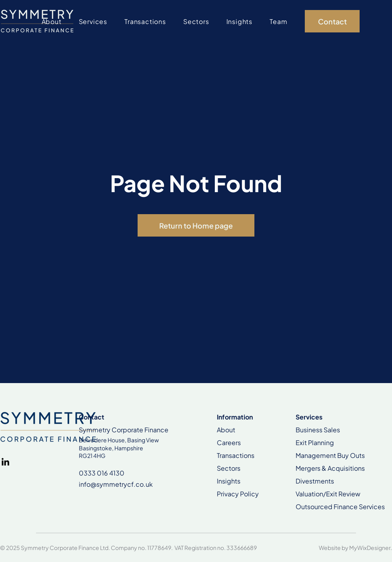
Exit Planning (315, 443)
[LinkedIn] (5, 462)
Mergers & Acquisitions (330, 468)
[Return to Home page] (196, 225)
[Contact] (332, 21)
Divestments (315, 481)
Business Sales (318, 430)
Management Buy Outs (330, 455)
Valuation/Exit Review (328, 494)
